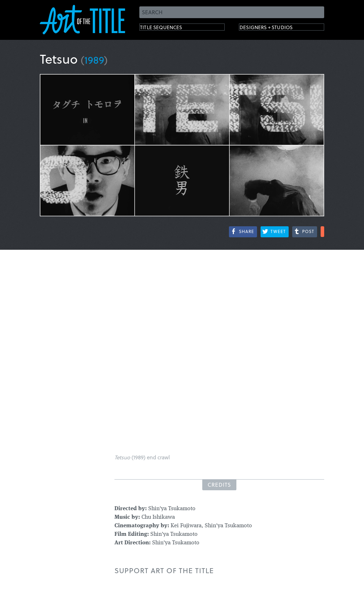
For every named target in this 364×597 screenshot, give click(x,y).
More (322, 232)
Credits (219, 485)
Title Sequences (169, 29)
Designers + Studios (277, 29)
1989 (94, 60)
